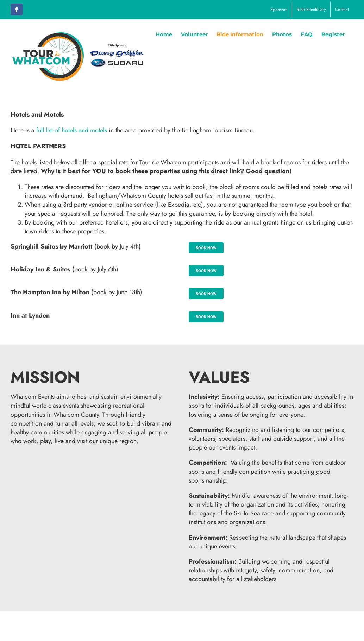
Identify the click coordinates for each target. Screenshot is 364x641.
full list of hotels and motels (72, 130)
